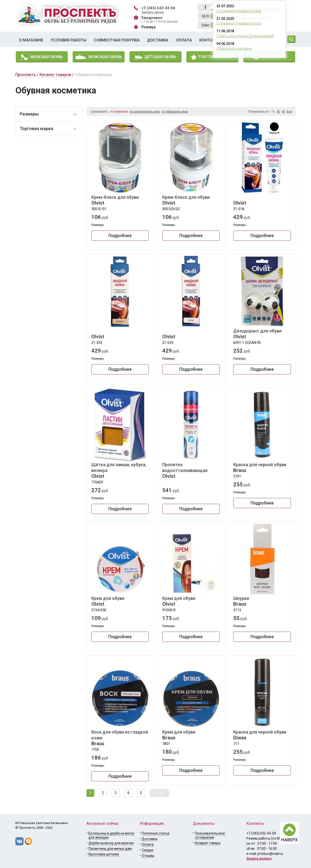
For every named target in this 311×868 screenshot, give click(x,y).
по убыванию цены (175, 112)
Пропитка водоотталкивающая (191, 471)
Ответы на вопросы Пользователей (245, 36)
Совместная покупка (117, 40)
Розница (148, 27)
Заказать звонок (153, 12)
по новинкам (119, 112)
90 (283, 112)
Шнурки (262, 601)
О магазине (31, 40)
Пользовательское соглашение (210, 835)
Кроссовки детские (104, 854)
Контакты (210, 40)
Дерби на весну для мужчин (111, 843)
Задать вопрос (259, 859)
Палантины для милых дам (110, 849)
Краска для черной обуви (262, 468)
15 (273, 112)
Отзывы (148, 856)
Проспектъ (26, 75)
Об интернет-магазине (234, 49)
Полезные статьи (155, 833)
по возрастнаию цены (145, 112)
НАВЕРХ (289, 840)
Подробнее (120, 236)
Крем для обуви (120, 601)
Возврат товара (208, 843)
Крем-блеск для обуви (120, 200)
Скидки (147, 850)
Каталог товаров (55, 75)
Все (289, 112)
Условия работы (69, 40)
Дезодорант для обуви (262, 334)
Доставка (158, 40)
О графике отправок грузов (239, 11)
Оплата (184, 40)
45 (278, 112)
